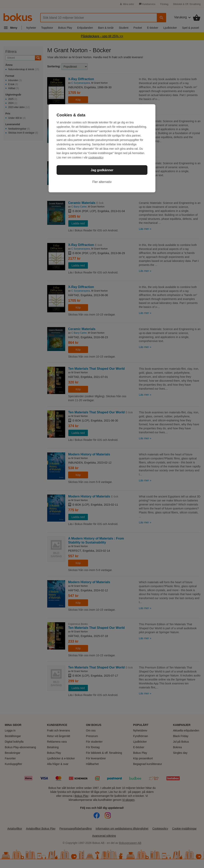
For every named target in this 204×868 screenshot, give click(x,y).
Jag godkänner (102, 170)
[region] (102, 148)
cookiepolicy (96, 157)
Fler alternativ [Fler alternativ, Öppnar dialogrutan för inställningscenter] (102, 182)
